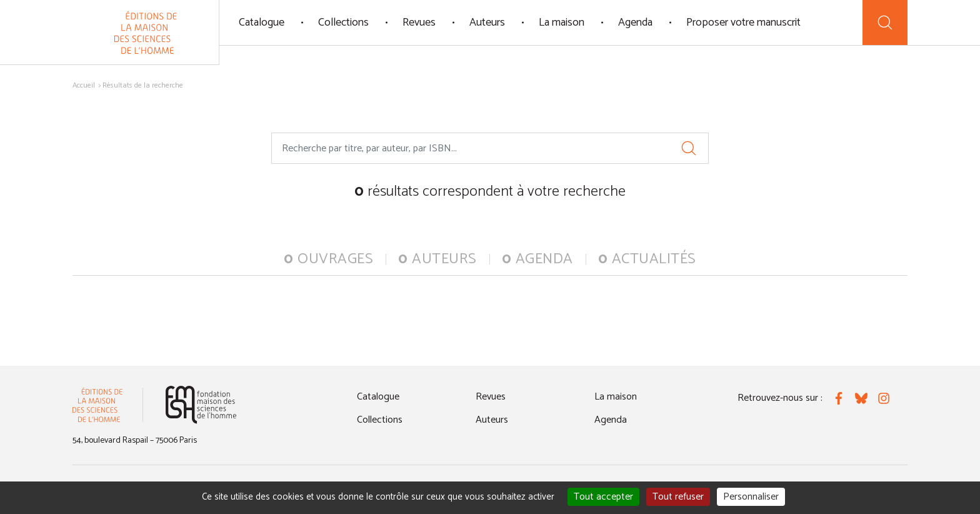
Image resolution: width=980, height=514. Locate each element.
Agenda (635, 23)
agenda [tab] (537, 259)
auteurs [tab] (437, 259)
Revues (419, 23)
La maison (562, 23)
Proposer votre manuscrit (743, 23)
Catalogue (262, 23)
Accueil (84, 85)
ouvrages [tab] (328, 259)
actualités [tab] (647, 259)
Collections (343, 23)
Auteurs (487, 23)
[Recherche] (885, 23)
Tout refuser (678, 497)
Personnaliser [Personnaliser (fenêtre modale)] (751, 497)
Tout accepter (603, 497)
